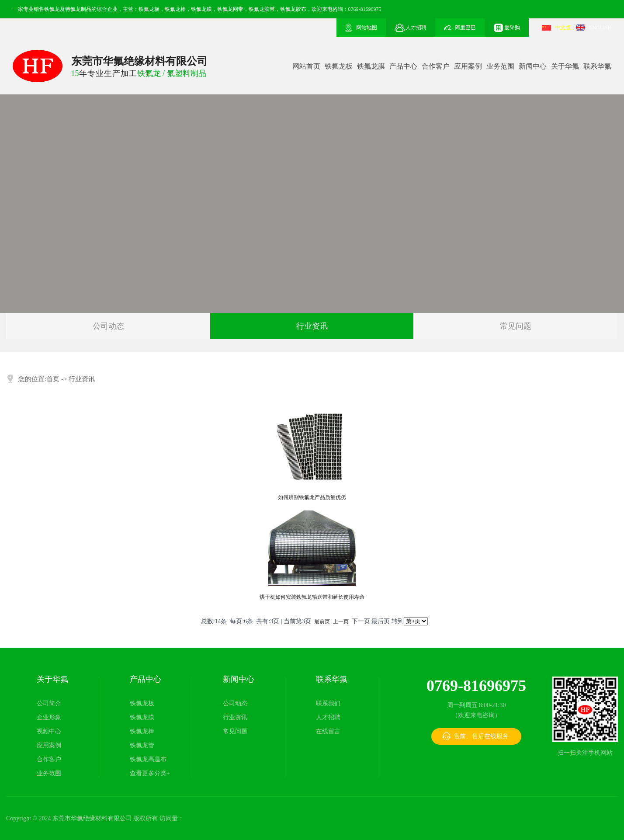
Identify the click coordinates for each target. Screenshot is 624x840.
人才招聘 (328, 717)
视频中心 (49, 731)
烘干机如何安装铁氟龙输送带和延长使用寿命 (312, 597)
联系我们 (328, 703)
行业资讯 (312, 326)
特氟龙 (73, 9)
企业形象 (49, 717)
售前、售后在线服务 (481, 736)
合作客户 (436, 66)
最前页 (322, 621)
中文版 (563, 28)
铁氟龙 (52, 9)
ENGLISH (600, 28)
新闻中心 (533, 66)
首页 (53, 379)
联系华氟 (597, 66)
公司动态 (108, 326)
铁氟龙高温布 (148, 759)
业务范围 (500, 66)
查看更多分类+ (150, 773)
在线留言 (328, 731)
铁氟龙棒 (142, 731)
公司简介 (49, 703)
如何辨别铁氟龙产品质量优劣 (312, 497)
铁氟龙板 (339, 66)
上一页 (341, 621)
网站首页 (306, 66)
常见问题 (516, 326)
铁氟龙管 (142, 745)
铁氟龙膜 (371, 66)
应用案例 (468, 66)
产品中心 (403, 66)
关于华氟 (565, 66)
